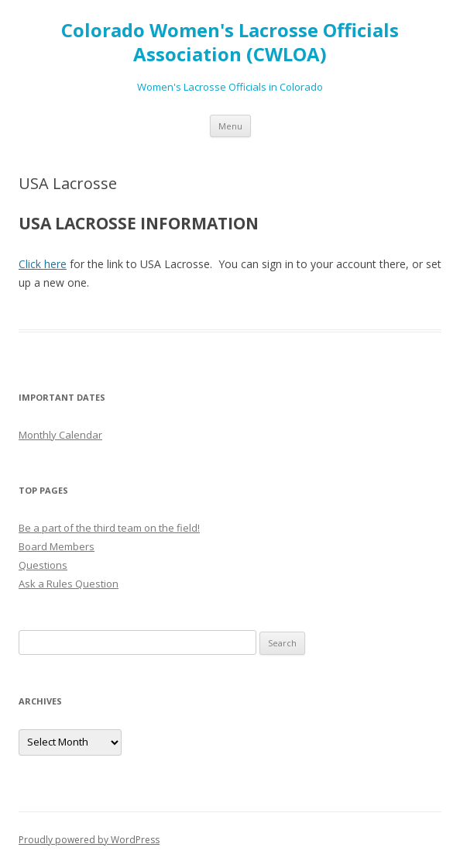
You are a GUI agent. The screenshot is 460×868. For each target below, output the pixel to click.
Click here (43, 264)
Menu (230, 126)
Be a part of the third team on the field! (109, 528)
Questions (43, 565)
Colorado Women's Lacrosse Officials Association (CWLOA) (230, 43)
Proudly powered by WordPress (89, 840)
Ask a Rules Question (69, 584)
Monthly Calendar (60, 435)
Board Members (57, 546)
